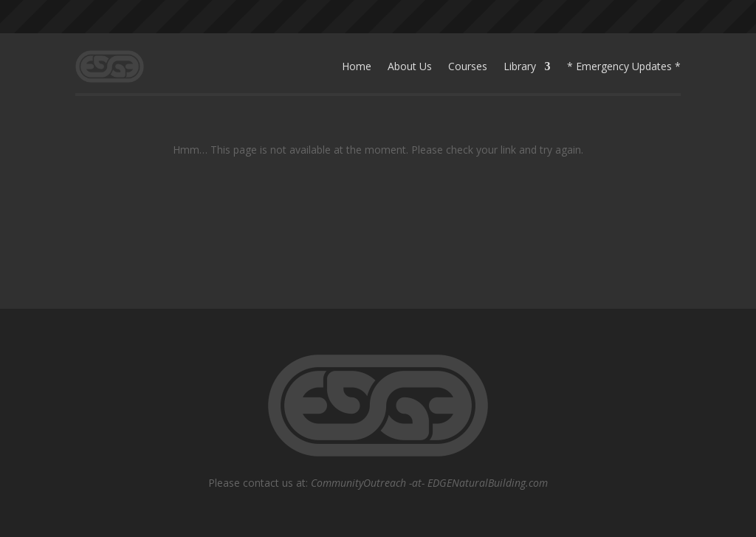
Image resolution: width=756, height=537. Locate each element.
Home (357, 66)
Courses (468, 66)
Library (520, 66)
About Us (410, 66)
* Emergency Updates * (624, 66)
